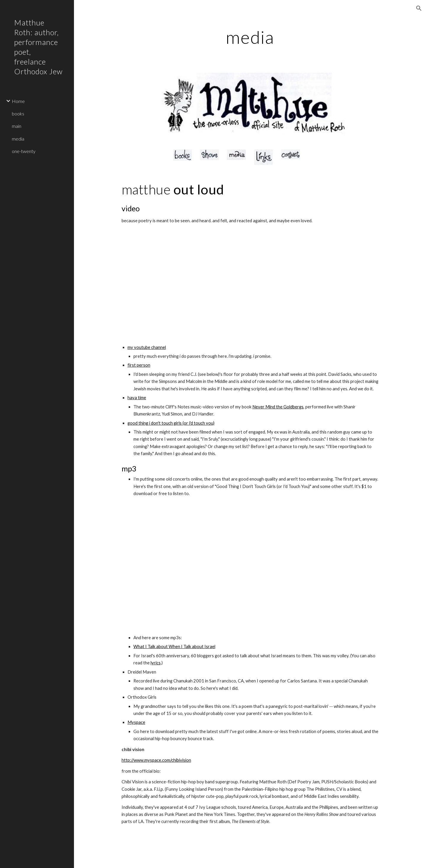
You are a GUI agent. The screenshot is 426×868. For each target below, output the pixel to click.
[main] (250, 37)
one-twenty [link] (24, 151)
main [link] (17, 126)
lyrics (156, 663)
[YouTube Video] (183, 284)
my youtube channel (147, 347)
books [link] (18, 113)
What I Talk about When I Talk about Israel (174, 646)
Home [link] (18, 101)
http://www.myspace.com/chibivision (156, 760)
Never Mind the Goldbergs (278, 407)
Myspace (136, 722)
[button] (419, 8)
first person (139, 365)
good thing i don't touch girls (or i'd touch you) (171, 423)
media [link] (18, 139)
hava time (137, 398)
